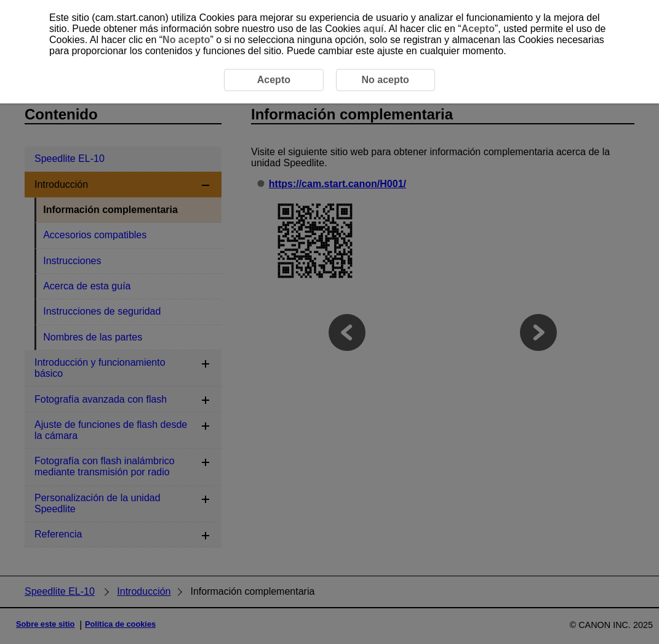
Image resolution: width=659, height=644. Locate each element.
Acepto (478, 29)
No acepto (186, 40)
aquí (374, 29)
